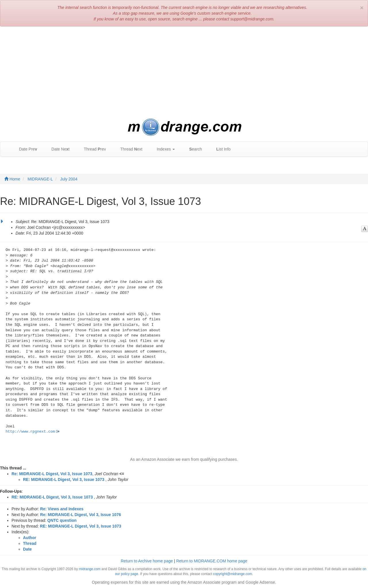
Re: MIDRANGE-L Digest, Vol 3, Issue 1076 (81, 515)
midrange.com (90, 569)
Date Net (58, 149)
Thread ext (129, 149)
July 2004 (69, 179)
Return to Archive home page (147, 561)
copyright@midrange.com (233, 574)
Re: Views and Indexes (62, 509)
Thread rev (92, 149)
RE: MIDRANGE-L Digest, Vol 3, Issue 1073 (64, 479)
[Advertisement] (184, 73)
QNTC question (62, 520)
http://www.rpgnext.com (30, 432)
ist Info (221, 149)
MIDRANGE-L (40, 179)
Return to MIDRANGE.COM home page (212, 561)
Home (12, 179)
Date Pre (25, 149)
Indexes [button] (163, 149)
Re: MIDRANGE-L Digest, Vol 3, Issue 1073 (52, 474)
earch (193, 149)
